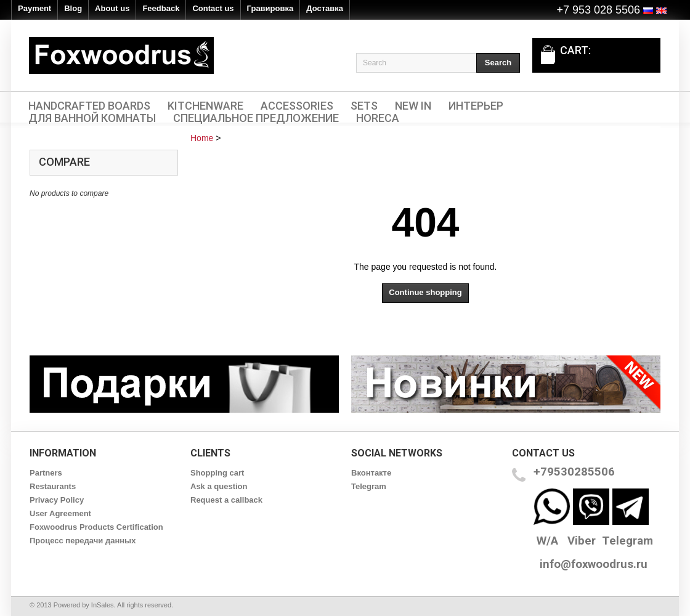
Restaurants (53, 486)
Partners (46, 473)
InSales (103, 605)
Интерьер (476, 106)
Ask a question (219, 486)
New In (413, 106)
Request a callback (226, 500)
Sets (364, 106)
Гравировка (270, 8)
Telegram (369, 486)
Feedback (161, 8)
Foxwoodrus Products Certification (96, 527)
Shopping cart (217, 473)
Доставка (325, 8)
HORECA (378, 118)
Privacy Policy (57, 500)
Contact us (213, 8)
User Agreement (60, 513)
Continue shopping (425, 292)
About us (112, 8)
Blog (73, 8)
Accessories (297, 106)
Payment (34, 8)
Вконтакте (371, 473)
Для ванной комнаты (92, 118)
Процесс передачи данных (83, 541)
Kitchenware (205, 106)
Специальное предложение (256, 118)
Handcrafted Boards (89, 106)
